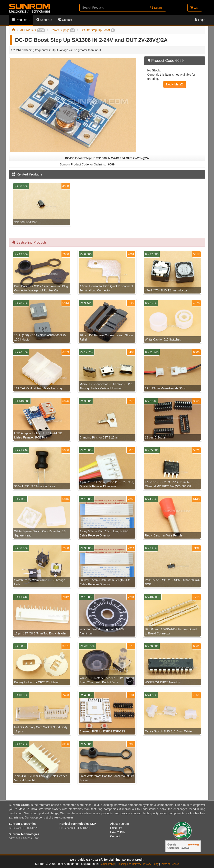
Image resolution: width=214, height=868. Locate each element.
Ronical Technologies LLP (78, 824)
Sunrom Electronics (23, 824)
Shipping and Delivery (129, 864)
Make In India (28, 809)
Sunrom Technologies (24, 834)
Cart (195, 8)
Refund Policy (107, 864)
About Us (44, 20)
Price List (116, 828)
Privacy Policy (151, 864)
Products (21, 20)
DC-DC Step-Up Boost (98, 30)
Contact (65, 20)
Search (157, 8)
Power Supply (63, 30)
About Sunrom (120, 824)
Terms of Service (170, 864)
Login (200, 20)
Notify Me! (175, 84)
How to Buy (118, 832)
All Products (33, 30)
